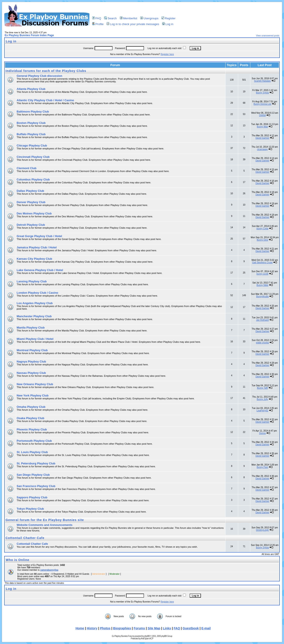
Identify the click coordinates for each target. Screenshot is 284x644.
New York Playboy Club (33, 395)
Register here (167, 54)
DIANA (263, 115)
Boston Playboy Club (31, 123)
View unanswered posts (268, 36)
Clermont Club (27, 168)
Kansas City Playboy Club (34, 259)
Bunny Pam (263, 467)
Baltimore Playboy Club (33, 112)
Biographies (122, 628)
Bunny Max (262, 127)
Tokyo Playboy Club (30, 509)
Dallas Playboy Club (30, 191)
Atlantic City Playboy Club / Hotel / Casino (45, 100)
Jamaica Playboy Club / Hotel (37, 247)
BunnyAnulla (262, 296)
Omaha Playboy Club (31, 407)
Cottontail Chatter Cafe (25, 538)
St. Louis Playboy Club (32, 452)
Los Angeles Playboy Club (35, 303)
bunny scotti (262, 274)
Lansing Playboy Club (32, 281)
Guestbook (191, 628)
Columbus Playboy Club (33, 179)
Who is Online (18, 560)
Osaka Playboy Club (30, 418)
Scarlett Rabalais (263, 81)
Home (80, 628)
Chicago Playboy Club (32, 146)
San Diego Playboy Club (33, 475)
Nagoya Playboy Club (31, 362)
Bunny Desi (262, 240)
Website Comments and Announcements (45, 525)
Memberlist (129, 18)
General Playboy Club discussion (39, 76)
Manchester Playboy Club (34, 316)
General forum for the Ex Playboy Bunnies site (45, 520)
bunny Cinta (262, 229)
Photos (105, 628)
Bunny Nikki (262, 285)
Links (167, 628)
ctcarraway (262, 149)
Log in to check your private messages (133, 24)
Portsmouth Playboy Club (34, 441)
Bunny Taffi (262, 388)
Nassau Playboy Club (31, 373)
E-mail (206, 628)
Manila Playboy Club (31, 328)
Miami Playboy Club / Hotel (35, 339)
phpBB (147, 636)
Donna (262, 433)
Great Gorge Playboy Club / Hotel (39, 236)
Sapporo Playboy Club (32, 497)
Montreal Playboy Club (32, 350)
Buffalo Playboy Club (31, 134)
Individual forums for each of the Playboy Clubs (46, 71)
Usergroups (149, 18)
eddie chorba (263, 343)
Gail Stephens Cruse (262, 263)
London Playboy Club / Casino (37, 293)
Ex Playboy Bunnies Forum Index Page (29, 35)
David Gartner (262, 138)
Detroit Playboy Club (31, 225)
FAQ (97, 18)
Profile (98, 24)
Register (168, 18)
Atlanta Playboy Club (31, 89)
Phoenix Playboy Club (32, 429)
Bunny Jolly (262, 399)
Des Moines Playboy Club (34, 213)
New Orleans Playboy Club (35, 384)
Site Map (154, 628)
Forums (139, 628)
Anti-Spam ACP (147, 639)
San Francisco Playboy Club (36, 486)
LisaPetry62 (262, 411)
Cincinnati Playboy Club (33, 157)
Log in (168, 24)
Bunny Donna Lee (262, 104)
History (92, 628)
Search (110, 18)
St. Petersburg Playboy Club (36, 463)
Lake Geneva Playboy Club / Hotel (40, 270)
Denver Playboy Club (31, 202)
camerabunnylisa (49, 570)
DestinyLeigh (263, 530)
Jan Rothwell (262, 320)
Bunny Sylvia (263, 93)
